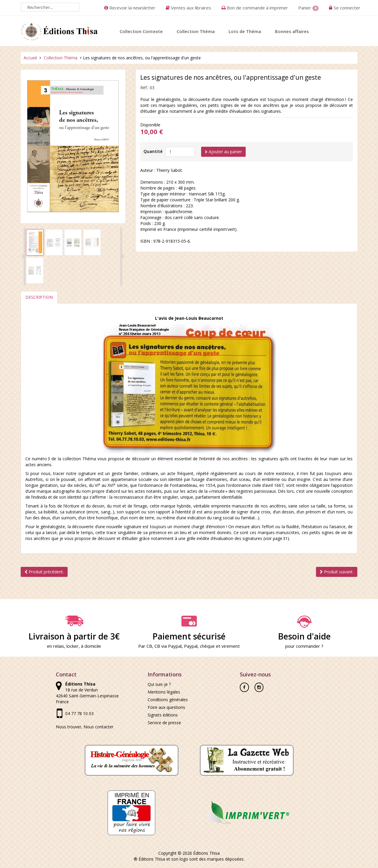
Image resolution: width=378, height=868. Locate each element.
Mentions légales (164, 692)
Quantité (153, 151)
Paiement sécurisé (189, 629)
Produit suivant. (337, 572)
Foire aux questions (166, 707)
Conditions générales (168, 700)
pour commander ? (304, 646)
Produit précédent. (44, 572)
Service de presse (164, 723)
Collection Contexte (141, 31)
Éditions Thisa (206, 853)
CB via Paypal (168, 646)
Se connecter (347, 8)
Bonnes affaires (292, 31)
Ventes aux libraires (188, 8)
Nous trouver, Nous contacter (85, 727)
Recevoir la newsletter (130, 8)
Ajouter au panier (223, 152)
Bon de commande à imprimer (255, 8)
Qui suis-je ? (159, 684)
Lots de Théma (245, 31)
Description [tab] (39, 297)
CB (149, 646)
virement (231, 646)
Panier (308, 8)
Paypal (191, 646)
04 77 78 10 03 (79, 713)
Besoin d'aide (304, 629)
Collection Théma (196, 31)
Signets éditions (163, 715)
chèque (207, 646)
